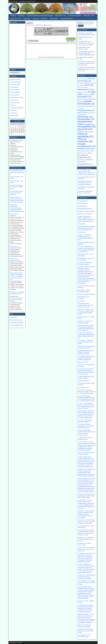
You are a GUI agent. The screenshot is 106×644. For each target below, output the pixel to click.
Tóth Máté (13, 113)
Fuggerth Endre (14, 79)
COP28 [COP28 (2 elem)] (85, 88)
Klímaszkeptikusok (83, 201)
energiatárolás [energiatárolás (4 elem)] (87, 95)
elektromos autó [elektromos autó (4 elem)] (83, 92)
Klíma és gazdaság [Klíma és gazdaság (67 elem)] (86, 135)
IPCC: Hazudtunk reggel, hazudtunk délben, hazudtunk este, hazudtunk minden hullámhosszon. (87, 173)
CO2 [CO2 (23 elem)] (89, 85)
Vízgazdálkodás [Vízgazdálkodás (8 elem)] (84, 164)
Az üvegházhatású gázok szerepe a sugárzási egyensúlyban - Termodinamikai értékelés (87, 53)
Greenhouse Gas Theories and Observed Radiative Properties (17, 300)
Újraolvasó (13, 115)
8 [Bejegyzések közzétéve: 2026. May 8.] (20, 128)
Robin (12, 105)
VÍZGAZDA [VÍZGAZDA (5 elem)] (82, 162)
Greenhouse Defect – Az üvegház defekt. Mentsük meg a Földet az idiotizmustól (86, 549)
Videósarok (36, 19)
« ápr (11, 134)
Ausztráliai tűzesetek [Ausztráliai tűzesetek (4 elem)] (84, 83)
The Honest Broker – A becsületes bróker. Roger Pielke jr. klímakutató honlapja (87, 583)
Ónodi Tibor (13, 100)
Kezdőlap (13, 16)
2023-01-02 (40, 25)
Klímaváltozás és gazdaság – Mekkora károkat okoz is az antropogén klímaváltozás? (85, 183)
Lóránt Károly (14, 95)
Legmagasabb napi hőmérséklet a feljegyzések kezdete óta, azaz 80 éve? (87, 69)
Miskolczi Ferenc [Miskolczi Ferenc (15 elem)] (86, 149)
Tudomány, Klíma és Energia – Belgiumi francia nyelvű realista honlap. (86, 631)
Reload (62, 57)
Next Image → (71, 41)
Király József (14, 85)
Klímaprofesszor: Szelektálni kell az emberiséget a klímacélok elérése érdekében (87, 63)
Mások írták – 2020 (89, 16)
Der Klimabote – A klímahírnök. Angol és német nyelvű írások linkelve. (86, 342)
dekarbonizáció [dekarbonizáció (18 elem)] (86, 90)
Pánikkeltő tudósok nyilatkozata (86, 57)
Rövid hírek (44, 19)
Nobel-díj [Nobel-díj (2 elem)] (85, 153)
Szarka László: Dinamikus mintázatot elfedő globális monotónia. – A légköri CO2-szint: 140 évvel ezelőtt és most (17, 276)
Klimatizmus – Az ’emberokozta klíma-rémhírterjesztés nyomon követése (86, 539)
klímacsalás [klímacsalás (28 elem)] (85, 117)
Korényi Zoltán (14, 90)
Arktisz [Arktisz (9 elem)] (91, 79)
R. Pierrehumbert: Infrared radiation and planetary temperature (16, 193)
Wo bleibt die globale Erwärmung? (87, 294)
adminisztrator (32, 25)
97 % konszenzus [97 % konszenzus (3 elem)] (83, 79)
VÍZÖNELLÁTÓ (82, 232)
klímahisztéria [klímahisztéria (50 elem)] (85, 123)
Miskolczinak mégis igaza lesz (86, 37)
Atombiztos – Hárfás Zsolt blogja (86, 211)
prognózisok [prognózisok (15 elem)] (84, 157)
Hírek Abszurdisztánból (67, 19)
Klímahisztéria (82, 224)
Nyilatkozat (21, 16)
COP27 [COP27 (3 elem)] (80, 88)
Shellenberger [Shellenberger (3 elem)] (82, 160)
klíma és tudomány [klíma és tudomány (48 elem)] (85, 140)
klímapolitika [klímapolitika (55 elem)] (87, 126)
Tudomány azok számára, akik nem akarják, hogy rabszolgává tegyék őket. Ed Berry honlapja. (87, 496)
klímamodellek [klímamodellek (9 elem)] (88, 124)
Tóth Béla (13, 110)
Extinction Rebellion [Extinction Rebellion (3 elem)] (83, 99)
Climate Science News (84, 381)
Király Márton (14, 87)
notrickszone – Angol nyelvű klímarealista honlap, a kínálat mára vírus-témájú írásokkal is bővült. (87, 392)
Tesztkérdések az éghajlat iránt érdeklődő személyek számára (16, 187)
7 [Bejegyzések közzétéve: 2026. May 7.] (18, 128)
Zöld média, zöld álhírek (75, 16)
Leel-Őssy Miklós (15, 92)
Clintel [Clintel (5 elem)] (82, 85)
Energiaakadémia (83, 206)
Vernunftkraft (81, 301)
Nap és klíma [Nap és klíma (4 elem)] (82, 151)
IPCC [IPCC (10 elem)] (81, 113)
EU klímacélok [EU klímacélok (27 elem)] (86, 95)
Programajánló (54, 19)
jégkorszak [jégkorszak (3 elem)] (88, 113)
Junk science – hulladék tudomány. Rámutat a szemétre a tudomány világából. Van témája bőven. (87, 522)
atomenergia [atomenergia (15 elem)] (85, 81)
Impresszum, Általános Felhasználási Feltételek (40, 16)
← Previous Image (33, 41)
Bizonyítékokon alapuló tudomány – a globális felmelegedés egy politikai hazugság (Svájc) (87, 358)
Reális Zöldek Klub (83, 203)
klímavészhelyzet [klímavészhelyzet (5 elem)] (88, 132)
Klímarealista (13, 1)
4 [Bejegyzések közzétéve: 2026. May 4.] (11, 128)
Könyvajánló (27, 19)
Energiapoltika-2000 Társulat (85, 209)
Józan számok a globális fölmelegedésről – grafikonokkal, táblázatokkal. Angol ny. (86, 426)
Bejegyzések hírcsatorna (16, 320)
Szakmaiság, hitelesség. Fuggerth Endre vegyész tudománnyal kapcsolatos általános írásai (87, 228)
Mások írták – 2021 (16, 19)
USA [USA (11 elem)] (89, 160)
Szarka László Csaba (16, 108)
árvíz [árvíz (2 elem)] (92, 164)
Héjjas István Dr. (14, 82)
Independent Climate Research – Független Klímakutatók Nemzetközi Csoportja (86, 352)
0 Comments (48, 25)
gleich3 (30, 23)
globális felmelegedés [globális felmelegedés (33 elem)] (86, 102)
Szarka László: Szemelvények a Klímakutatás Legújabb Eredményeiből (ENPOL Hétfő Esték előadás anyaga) (17, 208)
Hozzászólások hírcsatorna (17, 323)
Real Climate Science (84, 387)
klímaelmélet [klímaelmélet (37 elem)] (86, 119)
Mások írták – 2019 (61, 16)
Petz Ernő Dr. (14, 103)
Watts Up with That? (83, 362)
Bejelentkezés (14, 317)
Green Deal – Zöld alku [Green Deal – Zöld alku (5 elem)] (85, 106)
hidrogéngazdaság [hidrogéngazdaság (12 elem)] (86, 110)
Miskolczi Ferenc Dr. (15, 98)
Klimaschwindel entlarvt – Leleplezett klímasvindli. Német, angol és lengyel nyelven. (86, 305)
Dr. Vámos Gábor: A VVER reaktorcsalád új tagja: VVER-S (17, 172)
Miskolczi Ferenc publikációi (85, 214)
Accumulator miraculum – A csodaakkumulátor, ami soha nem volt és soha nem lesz (86, 43)
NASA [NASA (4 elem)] (89, 151)
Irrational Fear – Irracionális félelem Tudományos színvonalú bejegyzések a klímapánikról (87, 577)
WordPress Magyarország (17, 325)
